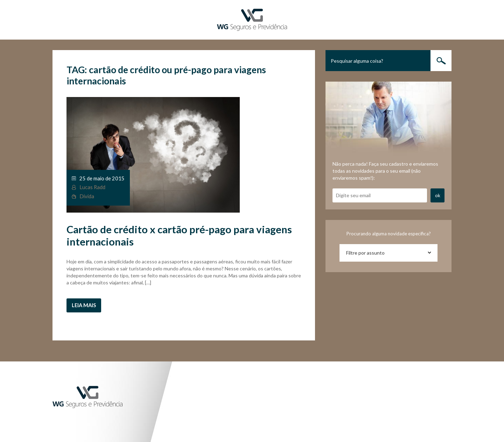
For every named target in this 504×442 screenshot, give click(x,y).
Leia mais (84, 305)
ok (438, 195)
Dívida (87, 196)
